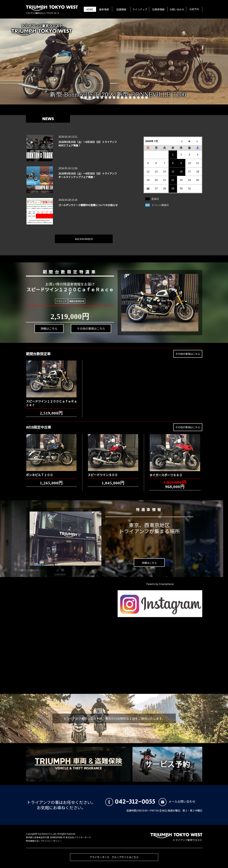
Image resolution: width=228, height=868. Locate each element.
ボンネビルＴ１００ (39, 471)
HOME (90, 9)
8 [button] (110, 97)
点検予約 (194, 9)
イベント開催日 (160, 205)
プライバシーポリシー (51, 841)
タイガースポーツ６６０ (166, 472)
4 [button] (94, 97)
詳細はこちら (58, 340)
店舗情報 (121, 9)
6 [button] (102, 97)
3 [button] (90, 97)
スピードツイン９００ (103, 471)
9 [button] (114, 97)
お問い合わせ (177, 9)
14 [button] (134, 97)
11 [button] (122, 97)
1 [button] (82, 97)
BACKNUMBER (84, 235)
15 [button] (138, 97)
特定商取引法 (32, 841)
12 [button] (126, 97)
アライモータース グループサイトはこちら (114, 860)
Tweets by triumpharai (160, 584)
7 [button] (106, 97)
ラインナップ (140, 9)
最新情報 (104, 9)
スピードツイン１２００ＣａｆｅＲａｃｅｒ (51, 400)
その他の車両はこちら (76, 324)
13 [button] (130, 97)
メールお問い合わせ (177, 801)
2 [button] (86, 97)
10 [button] (118, 97)
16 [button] (142, 97)
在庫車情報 (158, 9)
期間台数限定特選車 (66, 266)
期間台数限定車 (72, 301)
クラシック (66, 301)
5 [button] (98, 97)
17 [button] (146, 97)
